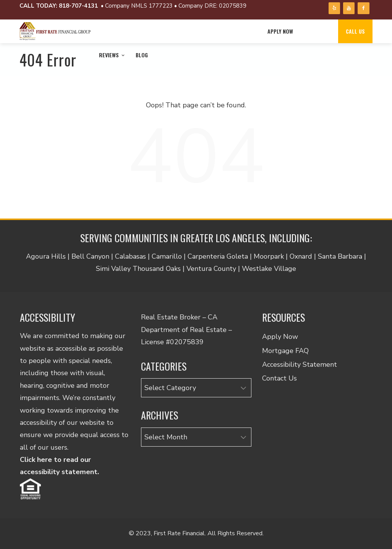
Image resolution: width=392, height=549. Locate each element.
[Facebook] (363, 8)
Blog (142, 55)
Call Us (355, 31)
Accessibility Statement (300, 364)
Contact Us (279, 378)
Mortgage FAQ (285, 351)
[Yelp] (334, 8)
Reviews (112, 55)
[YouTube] (349, 8)
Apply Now (280, 31)
